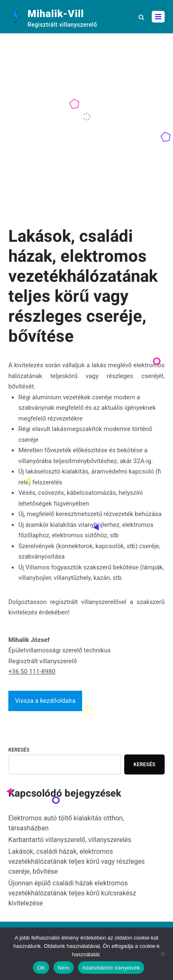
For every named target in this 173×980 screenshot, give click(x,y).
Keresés (19, 750)
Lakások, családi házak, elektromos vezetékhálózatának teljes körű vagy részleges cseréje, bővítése (76, 861)
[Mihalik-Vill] (53, 17)
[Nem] (163, 954)
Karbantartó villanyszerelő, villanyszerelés (70, 840)
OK (41, 968)
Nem (63, 968)
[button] (141, 17)
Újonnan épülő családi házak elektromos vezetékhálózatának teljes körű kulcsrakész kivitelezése (72, 893)
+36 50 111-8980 (32, 672)
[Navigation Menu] (158, 17)
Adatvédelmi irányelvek (111, 968)
